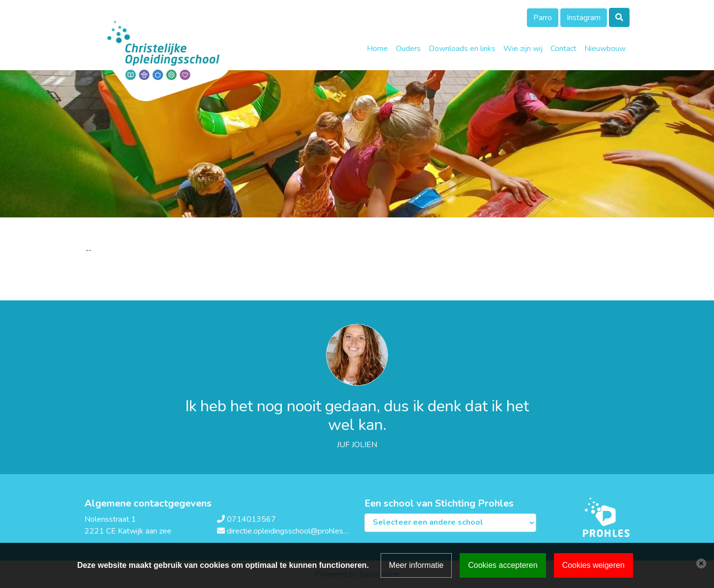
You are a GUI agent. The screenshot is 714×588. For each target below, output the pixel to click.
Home (377, 49)
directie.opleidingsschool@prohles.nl (289, 531)
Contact (563, 49)
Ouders (408, 49)
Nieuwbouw (605, 49)
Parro (543, 18)
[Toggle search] (619, 17)
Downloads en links (462, 49)
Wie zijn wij (523, 49)
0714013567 (251, 519)
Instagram (584, 18)
